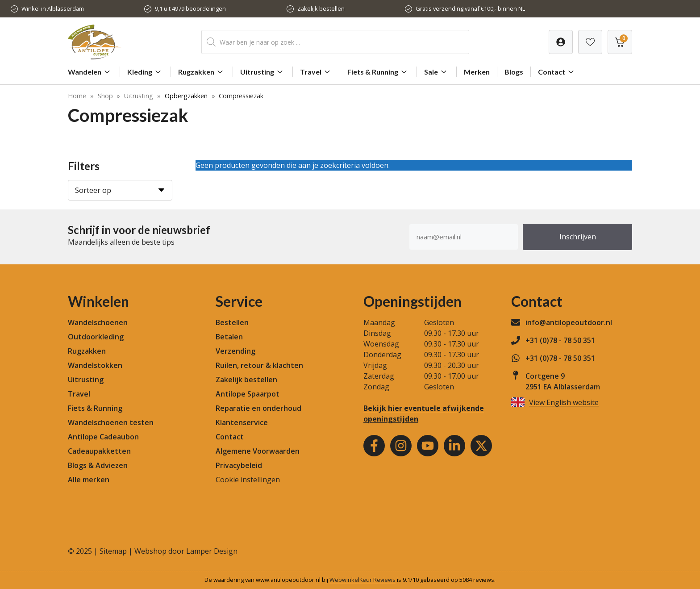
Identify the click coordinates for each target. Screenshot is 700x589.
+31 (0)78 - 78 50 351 (560, 340)
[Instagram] (401, 446)
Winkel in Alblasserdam (53, 8)
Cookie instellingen (248, 480)
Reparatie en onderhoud (258, 408)
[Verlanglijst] (561, 42)
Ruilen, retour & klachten (259, 365)
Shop (105, 96)
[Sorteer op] (120, 190)
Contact (557, 72)
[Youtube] (428, 446)
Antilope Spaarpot (248, 394)
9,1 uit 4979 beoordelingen (190, 8)
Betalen (229, 337)
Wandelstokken (95, 365)
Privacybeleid (239, 465)
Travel (316, 72)
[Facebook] (374, 446)
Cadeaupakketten (99, 451)
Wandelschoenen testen (111, 422)
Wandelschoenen (98, 322)
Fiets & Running (378, 72)
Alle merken (89, 480)
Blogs (514, 72)
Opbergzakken (186, 96)
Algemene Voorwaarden (258, 451)
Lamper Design (212, 551)
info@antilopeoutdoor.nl (569, 322)
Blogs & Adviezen (98, 465)
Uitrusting (263, 72)
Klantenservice (242, 422)
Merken (477, 72)
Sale (437, 72)
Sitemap (113, 551)
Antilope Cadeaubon (103, 437)
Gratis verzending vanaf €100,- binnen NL (470, 8)
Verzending (235, 351)
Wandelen (90, 72)
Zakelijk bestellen (321, 8)
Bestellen (232, 322)
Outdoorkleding (96, 337)
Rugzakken (202, 72)
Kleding (145, 72)
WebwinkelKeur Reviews (362, 580)
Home (77, 96)
